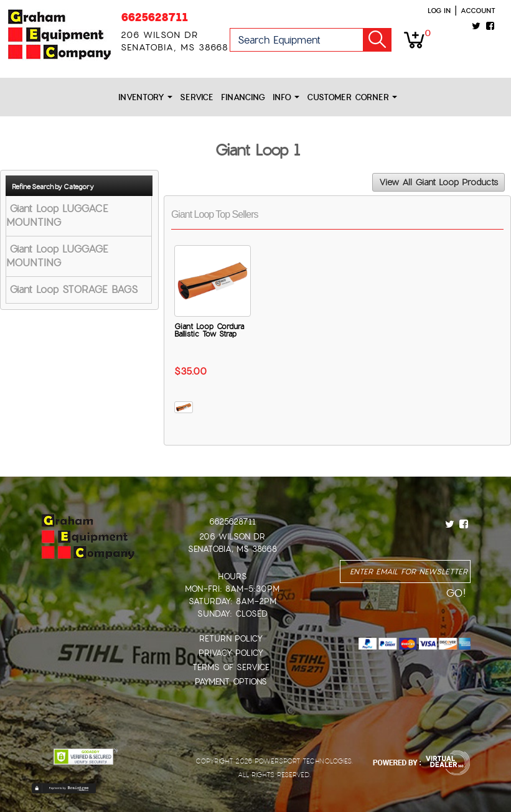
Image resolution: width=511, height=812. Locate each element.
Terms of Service (231, 667)
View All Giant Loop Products (438, 182)
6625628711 (154, 17)
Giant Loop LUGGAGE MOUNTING (57, 256)
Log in (439, 11)
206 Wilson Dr (232, 537)
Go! (377, 40)
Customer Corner (352, 97)
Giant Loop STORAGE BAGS (73, 290)
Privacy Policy (231, 653)
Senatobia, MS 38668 (232, 549)
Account (478, 11)
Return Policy (231, 639)
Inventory (145, 97)
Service (197, 97)
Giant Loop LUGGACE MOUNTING (57, 216)
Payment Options (231, 682)
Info (286, 97)
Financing (243, 97)
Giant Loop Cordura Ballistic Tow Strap (209, 330)
